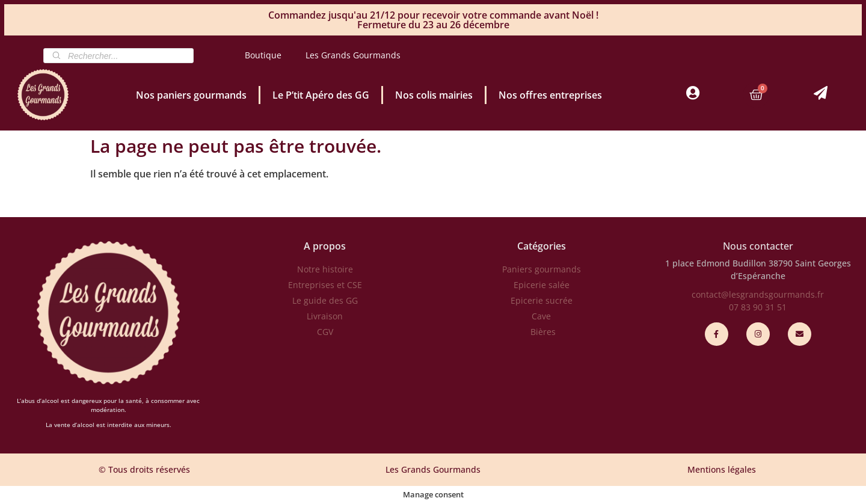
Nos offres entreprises (550, 95)
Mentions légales (722, 469)
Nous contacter (758, 246)
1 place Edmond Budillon (716, 263)
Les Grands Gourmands (353, 55)
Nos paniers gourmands (191, 95)
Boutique (263, 55)
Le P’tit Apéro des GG (321, 95)
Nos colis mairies (434, 95)
